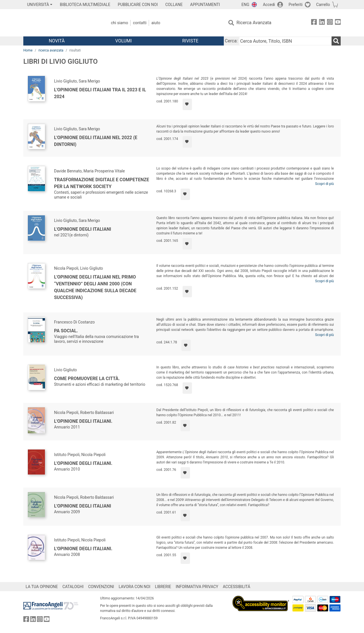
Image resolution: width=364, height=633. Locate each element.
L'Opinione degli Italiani (83, 229)
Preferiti (296, 5)
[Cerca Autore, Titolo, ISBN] (285, 41)
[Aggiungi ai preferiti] (187, 104)
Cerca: (231, 41)
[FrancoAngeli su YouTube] (338, 23)
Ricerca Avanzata (254, 23)
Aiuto (156, 23)
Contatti (140, 23)
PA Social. (66, 331)
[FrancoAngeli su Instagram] (330, 23)
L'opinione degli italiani (83, 506)
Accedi (269, 5)
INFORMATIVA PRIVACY (197, 587)
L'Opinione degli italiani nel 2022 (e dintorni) (96, 141)
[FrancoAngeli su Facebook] (314, 23)
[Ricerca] (336, 41)
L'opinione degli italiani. (83, 421)
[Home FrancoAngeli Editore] (61, 23)
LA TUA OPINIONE (42, 587)
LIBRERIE (163, 587)
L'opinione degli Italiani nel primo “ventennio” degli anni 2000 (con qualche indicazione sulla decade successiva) (95, 287)
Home (28, 50)
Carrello (323, 5)
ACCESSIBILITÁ (237, 587)
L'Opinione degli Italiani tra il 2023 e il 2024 (100, 93)
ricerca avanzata (51, 50)
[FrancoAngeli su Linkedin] (322, 23)
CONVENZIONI (101, 587)
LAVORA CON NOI (135, 587)
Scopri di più (324, 184)
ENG (245, 5)
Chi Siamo (119, 23)
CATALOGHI (73, 587)
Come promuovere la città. (87, 379)
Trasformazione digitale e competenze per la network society (102, 183)
